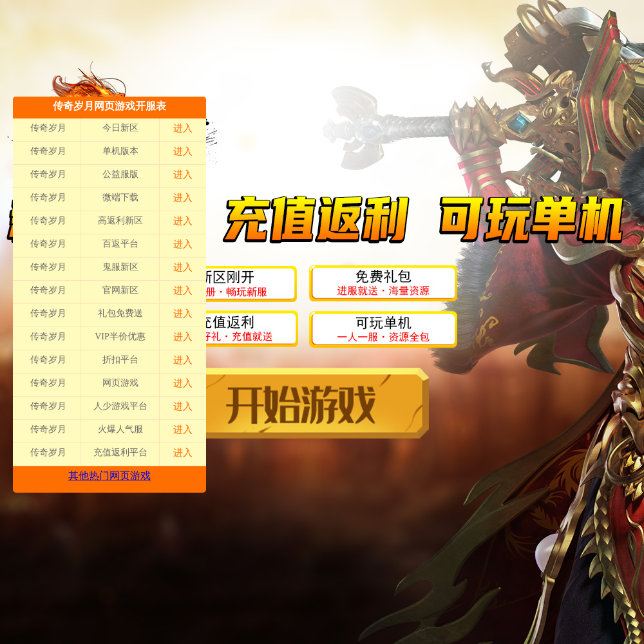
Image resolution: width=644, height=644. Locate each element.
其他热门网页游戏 (109, 476)
